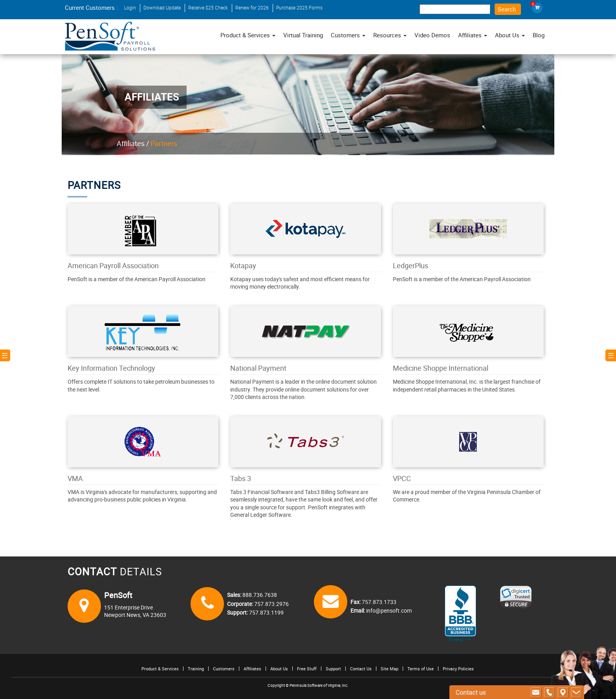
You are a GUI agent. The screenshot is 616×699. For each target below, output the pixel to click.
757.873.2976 (271, 604)
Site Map (390, 669)
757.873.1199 (266, 612)
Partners (164, 143)
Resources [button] (390, 35)
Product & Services (248, 35)
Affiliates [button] (473, 35)
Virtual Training (303, 35)
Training (196, 669)
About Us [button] (510, 35)
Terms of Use (421, 669)
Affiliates (131, 143)
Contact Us (361, 669)
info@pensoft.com (388, 610)
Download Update (162, 7)
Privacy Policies (458, 669)
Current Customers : (91, 7)
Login (130, 7)
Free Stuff (307, 669)
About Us (279, 669)
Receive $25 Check (208, 7)
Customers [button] (348, 35)
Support (333, 669)
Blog (539, 35)
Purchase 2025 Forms (299, 7)
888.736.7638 (259, 595)
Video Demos (432, 35)
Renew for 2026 (252, 7)
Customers (224, 669)
